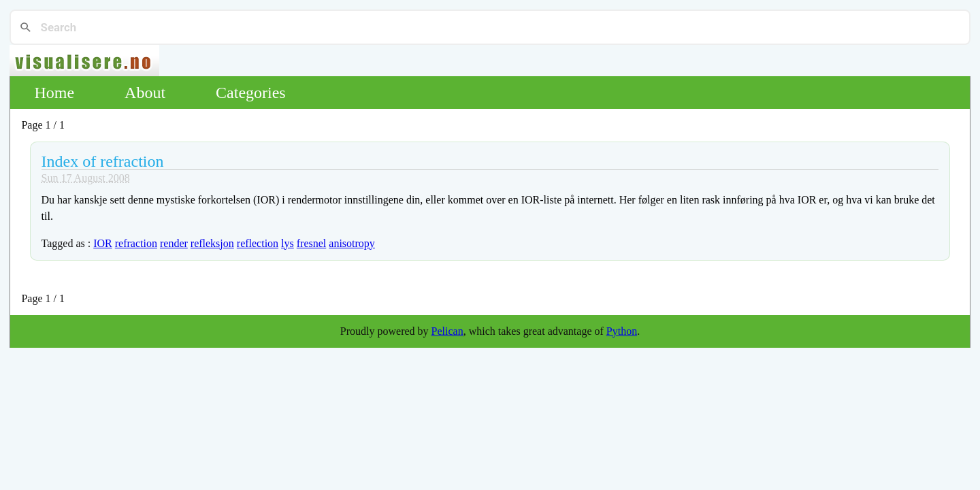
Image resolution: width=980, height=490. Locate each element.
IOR (103, 243)
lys (288, 243)
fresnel (312, 243)
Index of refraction (103, 161)
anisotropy (352, 243)
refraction (136, 243)
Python (622, 331)
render (174, 243)
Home (54, 93)
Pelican (447, 331)
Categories (251, 93)
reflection (258, 243)
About (145, 93)
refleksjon (212, 243)
